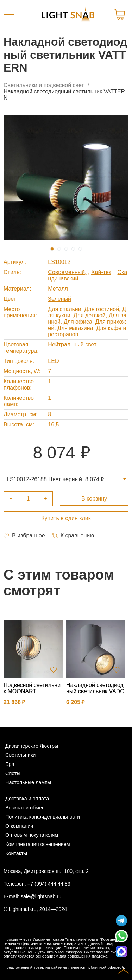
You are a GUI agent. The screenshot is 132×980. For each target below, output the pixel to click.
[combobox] (66, 479)
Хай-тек (101, 272)
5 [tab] (80, 249)
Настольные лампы (28, 782)
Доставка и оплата (27, 799)
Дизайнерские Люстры (32, 746)
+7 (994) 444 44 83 (49, 884)
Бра (10, 764)
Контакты (16, 853)
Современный (66, 272)
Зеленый (59, 299)
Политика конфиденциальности (43, 817)
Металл (58, 289)
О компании (19, 826)
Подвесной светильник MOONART (32, 688)
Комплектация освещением (38, 844)
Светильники (20, 755)
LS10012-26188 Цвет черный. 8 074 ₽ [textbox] (55, 479)
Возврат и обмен (25, 808)
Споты (13, 773)
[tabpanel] (66, 177)
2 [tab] (59, 249)
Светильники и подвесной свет (44, 85)
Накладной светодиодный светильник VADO (95, 688)
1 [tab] (52, 249)
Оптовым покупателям (32, 835)
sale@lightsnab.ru (41, 896)
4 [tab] (73, 249)
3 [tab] (66, 249)
